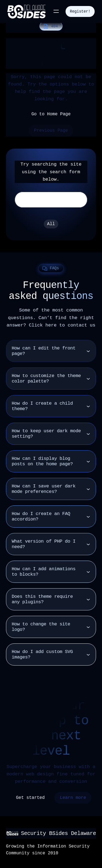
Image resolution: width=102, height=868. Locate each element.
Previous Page (51, 131)
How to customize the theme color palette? (46, 379)
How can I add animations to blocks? (44, 572)
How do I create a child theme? (42, 406)
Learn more (73, 798)
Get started (30, 798)
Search (75, 200)
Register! (80, 11)
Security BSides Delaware (58, 833)
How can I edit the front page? (44, 351)
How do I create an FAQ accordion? (41, 517)
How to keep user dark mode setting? (46, 434)
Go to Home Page (51, 114)
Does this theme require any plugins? (42, 599)
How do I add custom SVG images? (42, 654)
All (51, 224)
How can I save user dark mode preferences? (44, 489)
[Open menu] (56, 11)
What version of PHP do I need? (44, 544)
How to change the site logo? (41, 627)
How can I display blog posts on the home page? (42, 461)
